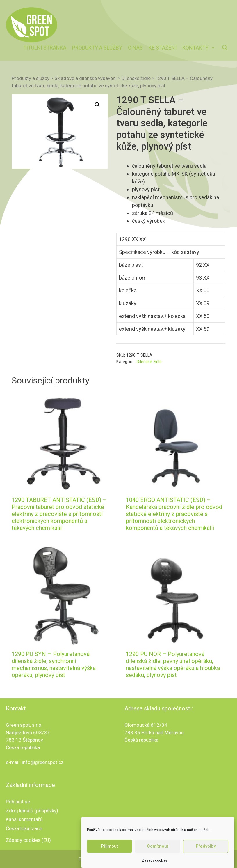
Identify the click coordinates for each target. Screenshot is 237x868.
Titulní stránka (45, 48)
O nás (135, 48)
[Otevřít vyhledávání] (225, 48)
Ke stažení (163, 48)
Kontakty (200, 48)
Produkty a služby (97, 48)
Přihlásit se (18, 802)
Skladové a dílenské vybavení (85, 78)
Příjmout (109, 853)
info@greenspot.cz (43, 762)
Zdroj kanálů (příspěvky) (32, 811)
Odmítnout (158, 853)
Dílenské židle (136, 78)
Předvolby (206, 853)
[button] (97, 105)
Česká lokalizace (24, 828)
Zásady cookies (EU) (28, 840)
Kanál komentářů (24, 819)
